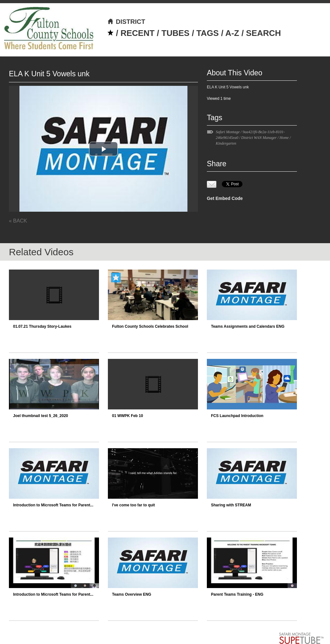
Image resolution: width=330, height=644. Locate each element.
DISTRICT (126, 22)
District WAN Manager (259, 138)
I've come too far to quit (133, 505)
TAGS (207, 33)
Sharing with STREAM (231, 505)
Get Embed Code (225, 198)
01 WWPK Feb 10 (127, 416)
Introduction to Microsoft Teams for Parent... (53, 505)
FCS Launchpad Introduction (237, 416)
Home (284, 138)
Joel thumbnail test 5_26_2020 (41, 416)
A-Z (232, 33)
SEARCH (263, 33)
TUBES (175, 33)
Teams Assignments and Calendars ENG (248, 326)
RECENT (138, 33)
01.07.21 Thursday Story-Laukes (42, 326)
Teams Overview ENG (132, 594)
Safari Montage (228, 132)
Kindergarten (226, 143)
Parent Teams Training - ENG (237, 594)
